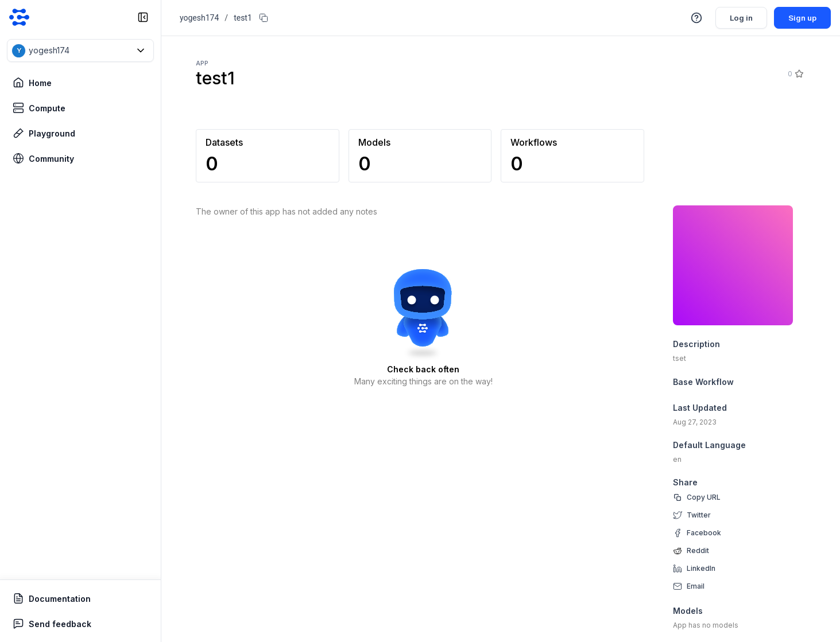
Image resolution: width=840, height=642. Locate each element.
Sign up (801, 17)
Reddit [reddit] (698, 550)
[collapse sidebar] (143, 17)
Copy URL (704, 497)
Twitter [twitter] (699, 515)
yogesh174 (199, 18)
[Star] (799, 74)
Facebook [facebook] (704, 533)
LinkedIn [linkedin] (701, 568)
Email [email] (696, 586)
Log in (738, 17)
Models (688, 611)
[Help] (692, 18)
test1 (243, 18)
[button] (80, 50)
